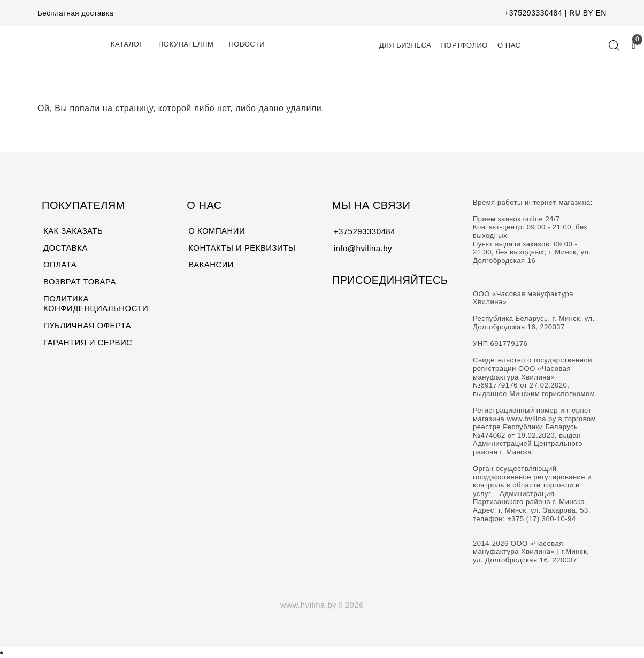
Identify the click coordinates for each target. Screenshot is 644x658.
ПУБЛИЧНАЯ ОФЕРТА (88, 326)
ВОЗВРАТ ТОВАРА (80, 282)
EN (601, 13)
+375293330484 (533, 13)
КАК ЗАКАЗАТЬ (73, 231)
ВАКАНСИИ (211, 265)
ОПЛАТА (60, 265)
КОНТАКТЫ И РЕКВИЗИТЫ (242, 248)
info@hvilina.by (363, 248)
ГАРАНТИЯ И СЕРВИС (88, 343)
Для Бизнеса (405, 45)
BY (588, 13)
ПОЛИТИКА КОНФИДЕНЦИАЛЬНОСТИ (96, 304)
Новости (247, 44)
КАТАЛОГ (127, 44)
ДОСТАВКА (66, 248)
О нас (509, 45)
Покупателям (186, 44)
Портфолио (465, 45)
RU (575, 13)
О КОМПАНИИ (217, 231)
